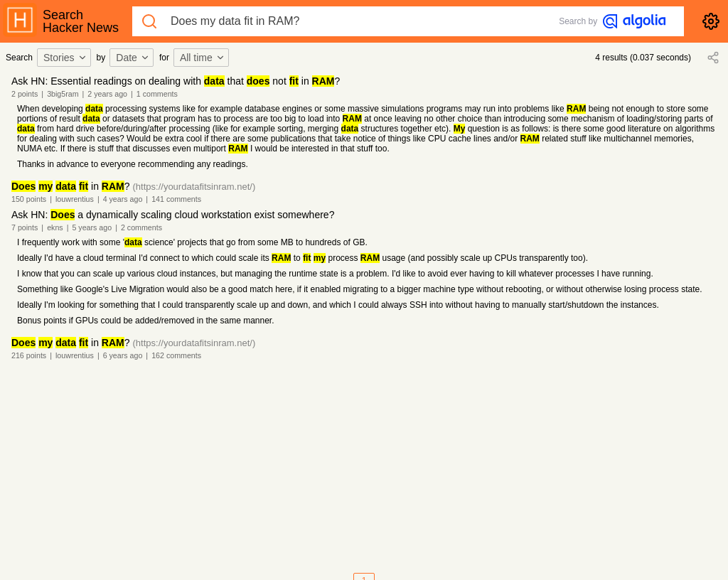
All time (203, 58)
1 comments (157, 94)
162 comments (176, 355)
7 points (25, 227)
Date (133, 58)
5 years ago (92, 227)
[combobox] (66, 58)
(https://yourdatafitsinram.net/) (194, 187)
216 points (29, 355)
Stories (65, 58)
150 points (29, 199)
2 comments (141, 227)
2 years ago (107, 94)
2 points (25, 94)
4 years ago (123, 199)
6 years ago (123, 355)
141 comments (176, 199)
